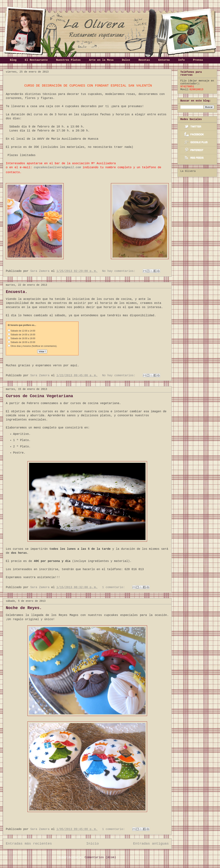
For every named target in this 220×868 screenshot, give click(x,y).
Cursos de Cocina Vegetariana (39, 396)
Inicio (92, 844)
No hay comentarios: (120, 271)
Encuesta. (17, 292)
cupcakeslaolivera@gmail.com (57, 167)
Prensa (198, 60)
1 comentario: (114, 587)
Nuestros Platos (68, 60)
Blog (13, 60)
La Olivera (188, 171)
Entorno (164, 60)
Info (181, 60)
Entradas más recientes (29, 844)
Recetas (144, 60)
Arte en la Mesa (101, 60)
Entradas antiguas (151, 844)
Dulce (126, 60)
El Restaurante (36, 60)
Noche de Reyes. (24, 608)
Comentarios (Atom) (100, 857)
